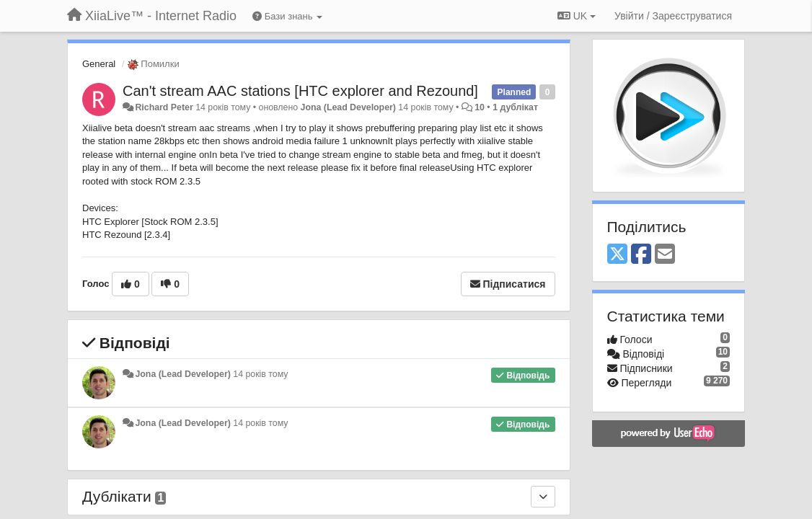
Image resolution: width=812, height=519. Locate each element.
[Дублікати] (543, 497)
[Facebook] (641, 255)
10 (480, 107)
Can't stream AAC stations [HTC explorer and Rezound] (300, 91)
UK (577, 16)
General (99, 64)
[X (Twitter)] (617, 255)
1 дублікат (515, 107)
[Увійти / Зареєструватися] (673, 16)
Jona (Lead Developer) (348, 107)
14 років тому (260, 374)
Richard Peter (164, 107)
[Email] (665, 255)
